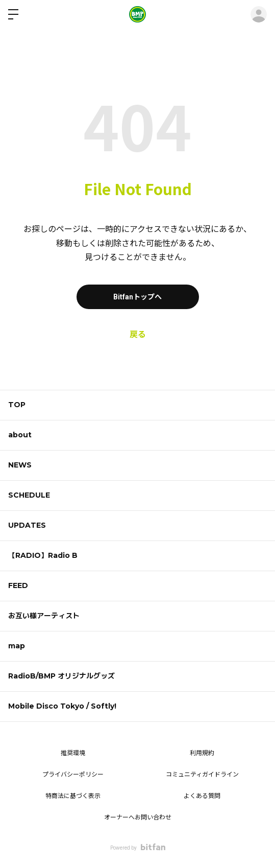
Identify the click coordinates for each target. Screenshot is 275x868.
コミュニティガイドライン (202, 775)
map (17, 646)
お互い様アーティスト (44, 616)
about (20, 435)
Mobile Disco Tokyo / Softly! (62, 706)
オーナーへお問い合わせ (138, 817)
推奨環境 (73, 753)
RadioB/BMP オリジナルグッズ (61, 676)
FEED (18, 585)
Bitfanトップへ (137, 297)
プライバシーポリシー (73, 775)
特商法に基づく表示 (73, 796)
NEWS (20, 465)
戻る (138, 334)
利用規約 (202, 753)
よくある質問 (202, 796)
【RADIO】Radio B (43, 555)
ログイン (259, 14)
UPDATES (27, 525)
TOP (17, 405)
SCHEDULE (29, 495)
